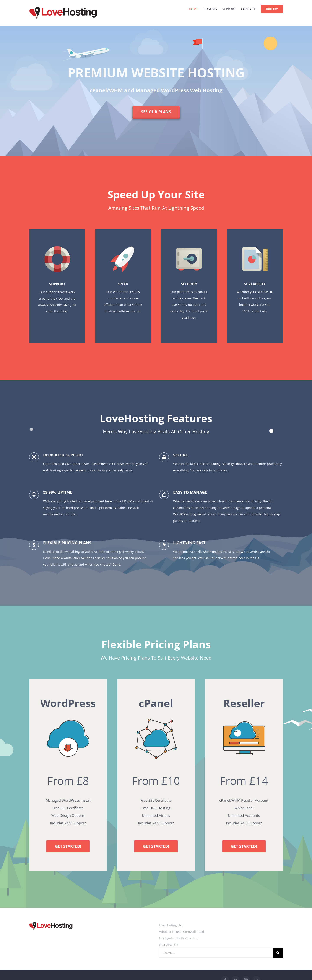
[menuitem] (196, 9)
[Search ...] (216, 953)
